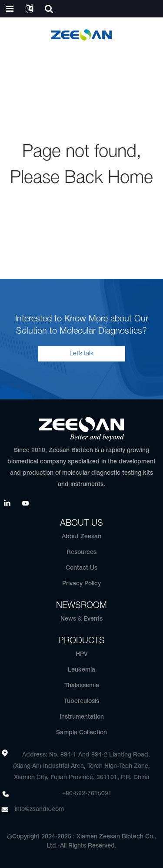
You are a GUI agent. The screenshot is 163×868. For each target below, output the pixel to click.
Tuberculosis (81, 701)
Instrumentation (82, 717)
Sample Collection (81, 733)
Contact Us (81, 568)
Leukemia (81, 670)
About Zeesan (81, 537)
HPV (82, 654)
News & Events (81, 619)
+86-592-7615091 (87, 794)
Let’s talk (82, 354)
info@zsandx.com (39, 809)
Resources (81, 552)
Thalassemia (82, 686)
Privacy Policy (81, 584)
